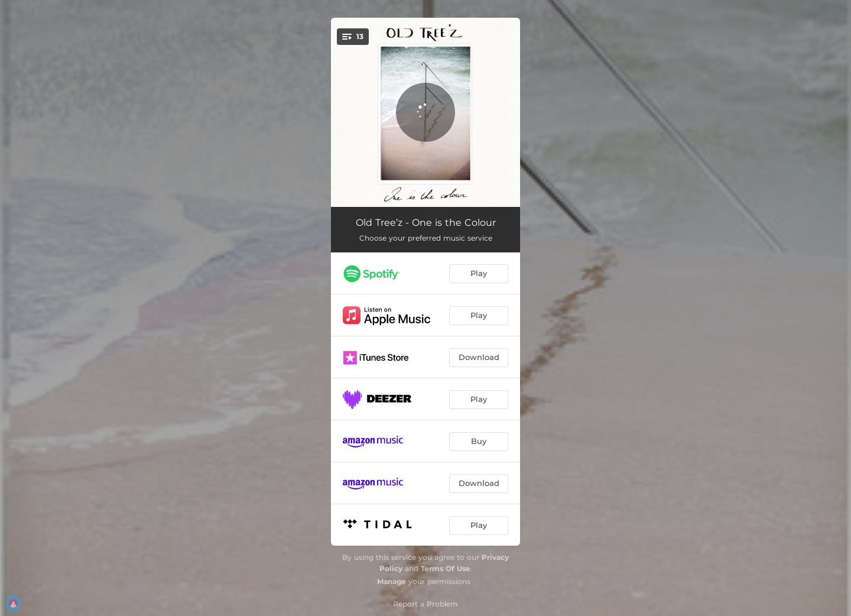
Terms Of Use (446, 568)
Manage (392, 581)
